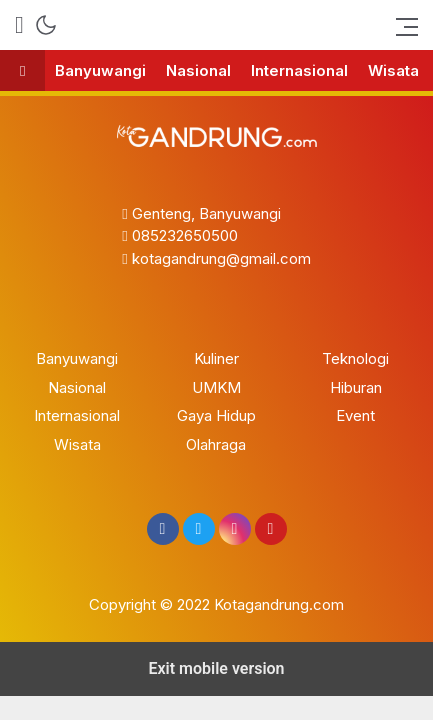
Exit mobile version (216, 668)
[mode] (46, 25)
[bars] (401, 25)
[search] (19, 25)
